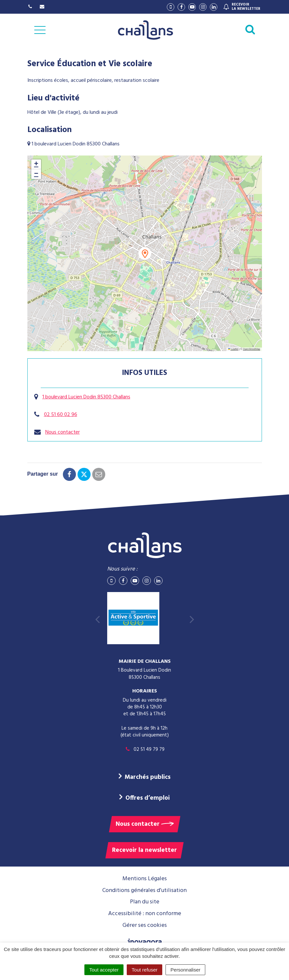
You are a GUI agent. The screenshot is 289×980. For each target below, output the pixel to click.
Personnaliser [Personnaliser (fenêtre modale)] (185, 970)
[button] (145, 253)
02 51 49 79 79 (144, 750)
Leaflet (233, 349)
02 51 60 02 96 (61, 415)
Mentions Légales (145, 879)
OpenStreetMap (252, 349)
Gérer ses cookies (145, 925)
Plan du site (145, 902)
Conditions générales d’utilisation (144, 891)
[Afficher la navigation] (40, 30)
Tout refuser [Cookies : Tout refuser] (144, 970)
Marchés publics (148, 777)
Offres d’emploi (148, 798)
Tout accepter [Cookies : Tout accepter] (104, 970)
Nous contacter (63, 432)
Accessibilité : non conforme (145, 914)
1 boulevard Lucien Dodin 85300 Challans (86, 397)
